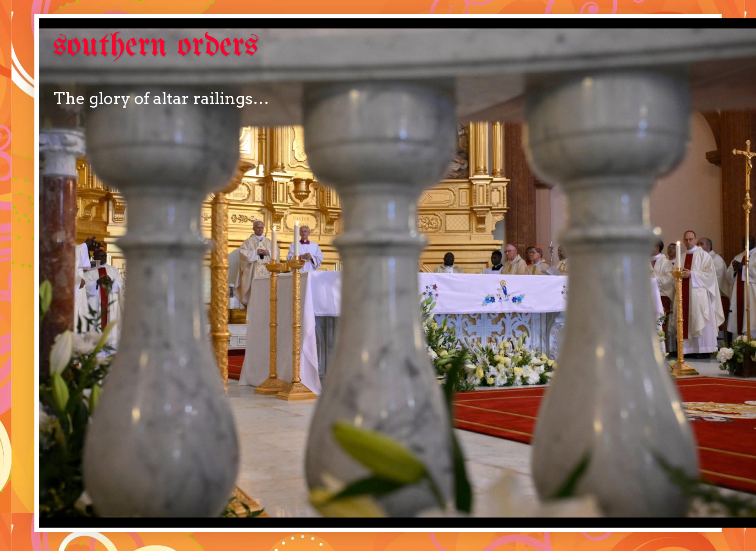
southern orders (156, 46)
